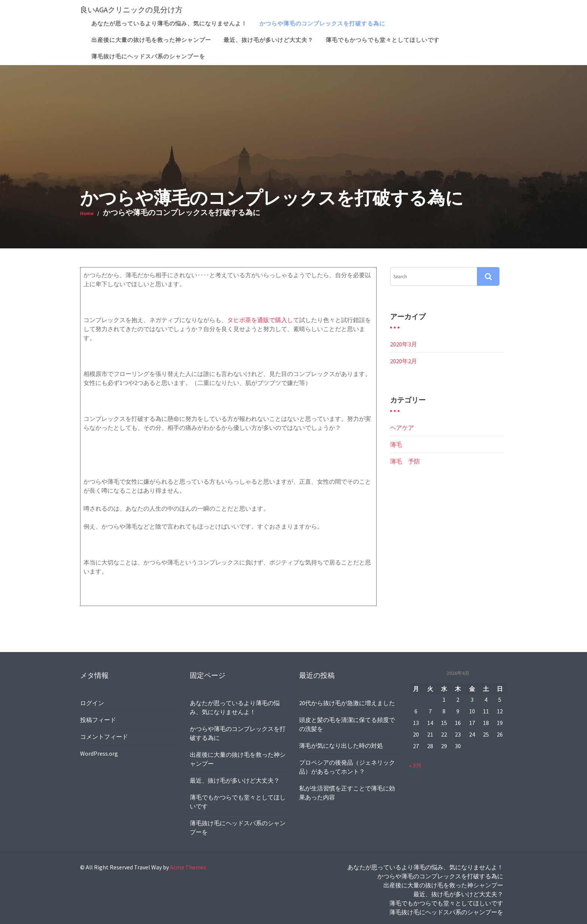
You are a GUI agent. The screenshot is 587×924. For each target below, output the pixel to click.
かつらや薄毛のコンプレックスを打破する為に (322, 23)
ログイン (93, 703)
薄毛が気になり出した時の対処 (341, 746)
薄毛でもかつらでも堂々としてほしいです (383, 40)
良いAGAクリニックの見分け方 (131, 10)
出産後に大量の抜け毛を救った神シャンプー (151, 40)
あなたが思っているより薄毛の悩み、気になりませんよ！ (169, 23)
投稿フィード (99, 720)
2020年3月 (404, 344)
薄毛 (396, 444)
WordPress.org (100, 753)
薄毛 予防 (405, 461)
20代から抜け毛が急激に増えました (347, 704)
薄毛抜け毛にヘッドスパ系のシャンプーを (148, 56)
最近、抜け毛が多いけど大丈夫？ (268, 40)
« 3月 (416, 765)
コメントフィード (105, 736)
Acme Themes (188, 867)
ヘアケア (402, 428)
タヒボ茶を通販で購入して (263, 320)
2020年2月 (404, 361)
